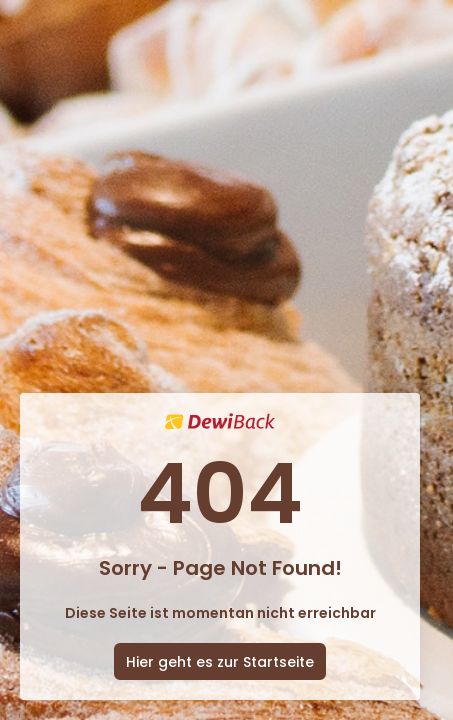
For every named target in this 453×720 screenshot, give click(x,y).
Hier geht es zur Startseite (220, 662)
